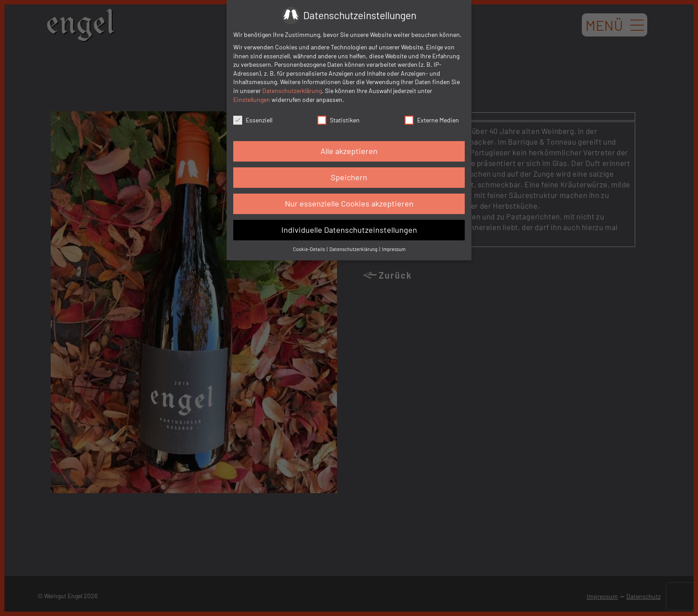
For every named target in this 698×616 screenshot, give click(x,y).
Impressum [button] (394, 249)
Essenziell (253, 120)
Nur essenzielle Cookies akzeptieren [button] (349, 203)
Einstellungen (252, 99)
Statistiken (339, 120)
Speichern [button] (349, 177)
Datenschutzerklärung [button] (354, 249)
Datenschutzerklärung (292, 91)
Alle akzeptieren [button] (349, 151)
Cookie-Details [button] (309, 249)
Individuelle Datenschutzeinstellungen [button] (349, 230)
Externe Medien (432, 120)
